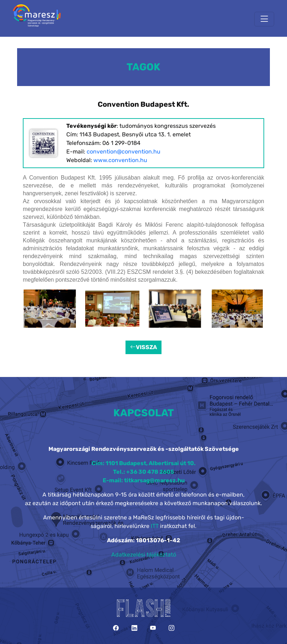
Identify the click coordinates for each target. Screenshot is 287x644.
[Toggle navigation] (264, 19)
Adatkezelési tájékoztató (144, 555)
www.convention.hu (120, 160)
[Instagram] (171, 628)
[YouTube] (153, 628)
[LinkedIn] (134, 628)
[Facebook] (116, 628)
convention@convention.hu (124, 152)
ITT (155, 526)
